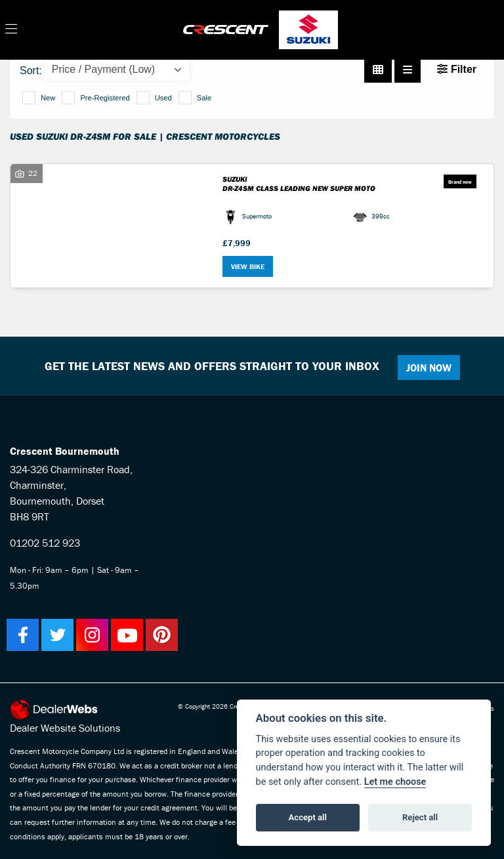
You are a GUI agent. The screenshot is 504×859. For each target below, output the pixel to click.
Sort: (31, 71)
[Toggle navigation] (11, 30)
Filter (457, 69)
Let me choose (395, 782)
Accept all (308, 817)
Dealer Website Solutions (65, 728)
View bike (248, 266)
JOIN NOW (429, 367)
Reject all (420, 817)
